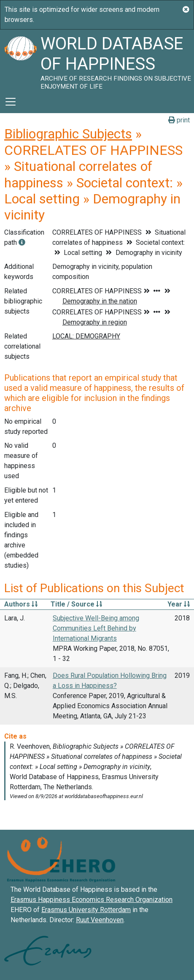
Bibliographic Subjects (68, 134)
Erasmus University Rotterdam (86, 910)
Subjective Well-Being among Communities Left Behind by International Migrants (96, 628)
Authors (21, 604)
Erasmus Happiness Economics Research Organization (92, 900)
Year (179, 604)
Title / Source (76, 604)
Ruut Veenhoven (100, 920)
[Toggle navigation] (11, 102)
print (179, 120)
